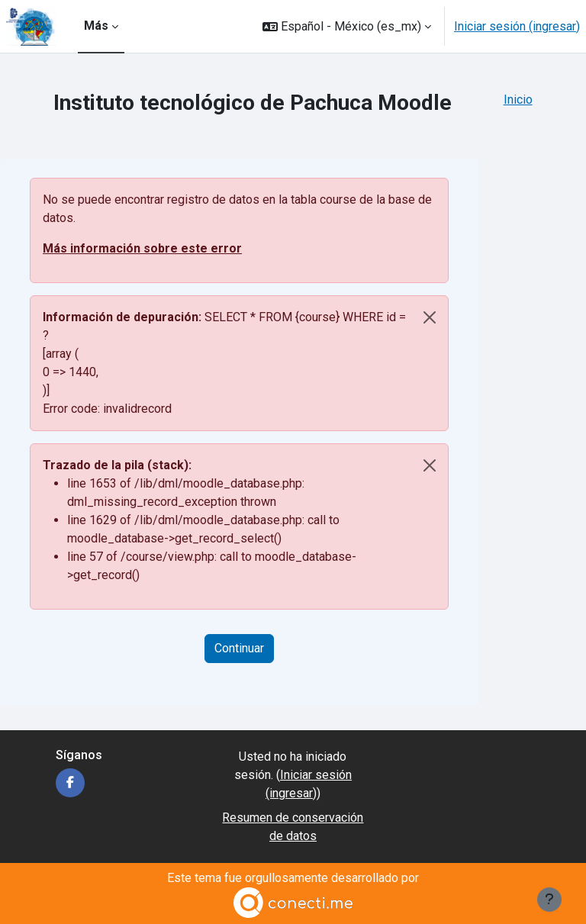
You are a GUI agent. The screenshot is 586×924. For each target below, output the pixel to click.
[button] (347, 26)
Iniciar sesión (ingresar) (517, 26)
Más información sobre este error (142, 248)
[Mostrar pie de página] (549, 900)
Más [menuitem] (96, 26)
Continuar (239, 648)
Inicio (518, 100)
